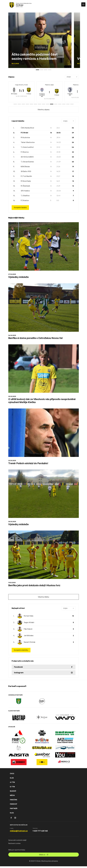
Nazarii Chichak (30, 644)
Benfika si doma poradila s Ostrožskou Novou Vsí (37, 338)
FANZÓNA (14, 801)
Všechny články (43, 599)
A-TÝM (12, 784)
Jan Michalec (29, 637)
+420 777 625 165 (40, 832)
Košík (12, 814)
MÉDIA (12, 797)
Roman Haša (29, 617)
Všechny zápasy (44, 110)
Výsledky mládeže (19, 277)
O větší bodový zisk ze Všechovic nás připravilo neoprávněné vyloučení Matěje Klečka (43, 401)
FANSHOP (14, 806)
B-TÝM (12, 788)
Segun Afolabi (29, 624)
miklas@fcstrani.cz (19, 832)
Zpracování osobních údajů (17, 842)
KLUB (12, 780)
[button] (15, 104)
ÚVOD (12, 775)
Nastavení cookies (14, 845)
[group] (21, 92)
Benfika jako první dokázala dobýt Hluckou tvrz (35, 587)
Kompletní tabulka (21, 208)
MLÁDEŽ (13, 793)
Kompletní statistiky (21, 652)
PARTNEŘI (14, 810)
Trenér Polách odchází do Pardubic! (29, 464)
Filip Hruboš (28, 631)
